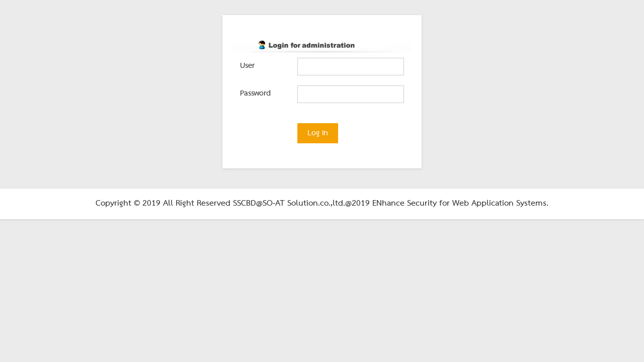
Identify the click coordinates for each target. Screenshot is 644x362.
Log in (318, 133)
